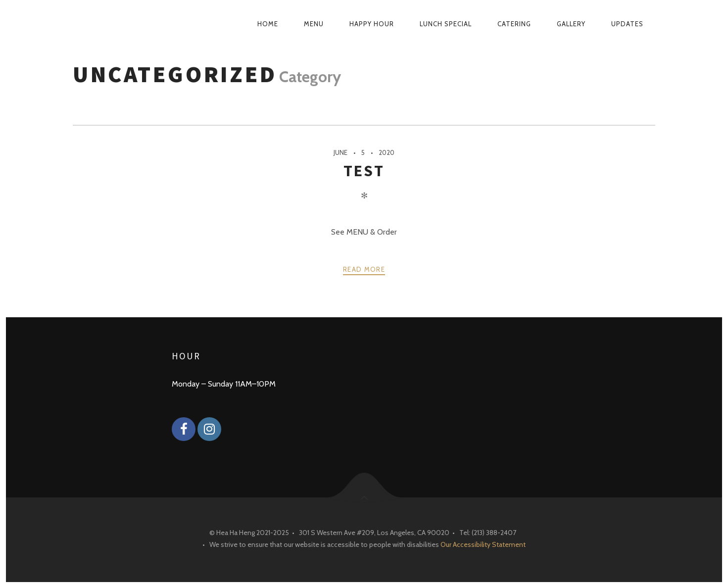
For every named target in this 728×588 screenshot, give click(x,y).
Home (268, 24)
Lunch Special (446, 24)
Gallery (571, 24)
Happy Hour (372, 24)
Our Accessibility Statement (483, 544)
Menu (314, 24)
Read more (364, 269)
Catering (514, 24)
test (364, 171)
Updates (627, 24)
